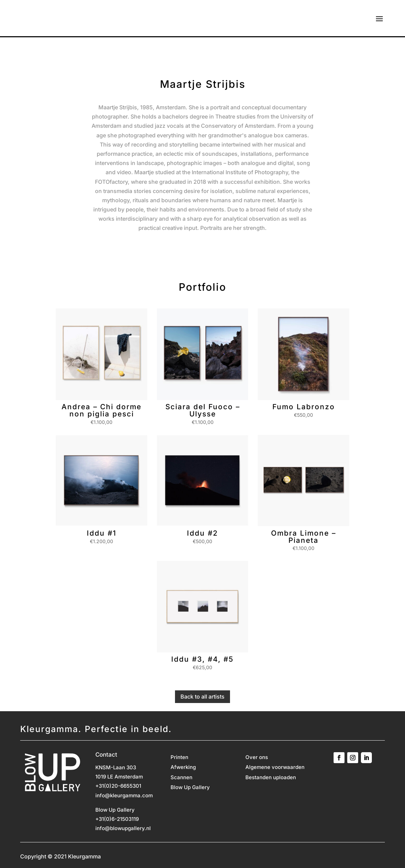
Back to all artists (202, 697)
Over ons (257, 758)
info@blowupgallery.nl (123, 828)
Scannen (181, 778)
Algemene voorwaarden (275, 768)
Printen (179, 758)
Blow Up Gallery (190, 788)
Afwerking (183, 768)
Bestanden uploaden (271, 778)
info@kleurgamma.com (124, 795)
